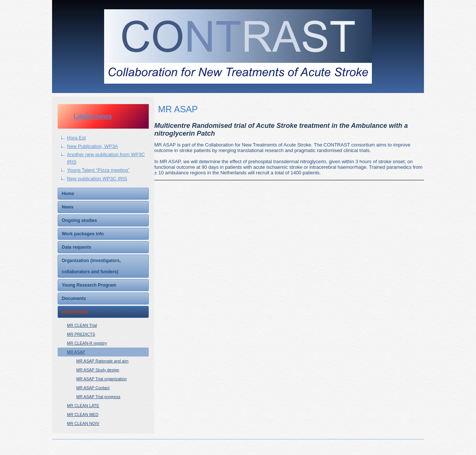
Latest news (93, 116)
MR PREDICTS (81, 334)
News (67, 207)
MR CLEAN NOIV (83, 423)
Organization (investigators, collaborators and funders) (91, 266)
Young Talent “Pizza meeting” (98, 170)
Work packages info (83, 234)
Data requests (76, 247)
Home (68, 194)
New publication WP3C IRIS (97, 179)
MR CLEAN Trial (82, 325)
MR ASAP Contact (93, 388)
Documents (74, 299)
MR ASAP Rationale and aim (102, 361)
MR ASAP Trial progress (98, 397)
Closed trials (75, 312)
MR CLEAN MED (83, 414)
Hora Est (76, 138)
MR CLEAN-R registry (87, 343)
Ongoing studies (79, 220)
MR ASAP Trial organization (102, 379)
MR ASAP (76, 352)
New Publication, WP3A (92, 146)
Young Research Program (89, 285)
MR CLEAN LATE (83, 406)
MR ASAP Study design (98, 370)
